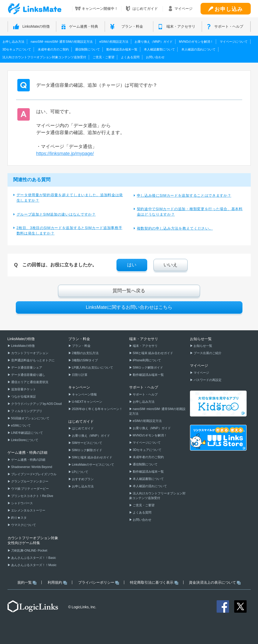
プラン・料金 (81, 346)
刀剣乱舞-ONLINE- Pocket (29, 551)
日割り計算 (79, 375)
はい (132, 265)
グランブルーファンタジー (30, 481)
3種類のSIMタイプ (85, 360)
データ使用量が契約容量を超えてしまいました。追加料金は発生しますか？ (70, 198)
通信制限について (87, 49)
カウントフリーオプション (30, 353)
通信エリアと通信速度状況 (30, 382)
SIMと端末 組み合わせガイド (92, 457)
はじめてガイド (83, 428)
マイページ (201, 373)
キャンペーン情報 (84, 394)
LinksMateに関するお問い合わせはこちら (129, 307)
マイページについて (234, 42)
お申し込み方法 (13, 42)
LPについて (80, 472)
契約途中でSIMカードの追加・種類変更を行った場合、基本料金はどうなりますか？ (190, 212)
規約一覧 (27, 583)
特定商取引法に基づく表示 (154, 583)
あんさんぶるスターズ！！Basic (33, 558)
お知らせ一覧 (203, 346)
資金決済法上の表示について (215, 583)
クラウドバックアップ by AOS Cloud (36, 404)
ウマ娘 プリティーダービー (30, 489)
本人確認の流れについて (198, 49)
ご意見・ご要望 (104, 57)
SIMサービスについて (87, 443)
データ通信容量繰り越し (28, 375)
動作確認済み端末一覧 (122, 49)
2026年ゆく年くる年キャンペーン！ (97, 409)
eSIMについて (21, 426)
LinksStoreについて (24, 440)
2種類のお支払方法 (85, 353)
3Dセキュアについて (17, 49)
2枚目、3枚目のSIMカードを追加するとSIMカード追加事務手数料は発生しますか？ (69, 230)
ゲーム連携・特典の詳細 (28, 460)
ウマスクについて (23, 525)
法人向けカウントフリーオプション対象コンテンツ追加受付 (44, 57)
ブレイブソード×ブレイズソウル (34, 474)
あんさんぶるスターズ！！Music (34, 565)
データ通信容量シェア (26, 368)
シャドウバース (22, 503)
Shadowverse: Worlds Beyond (31, 467)
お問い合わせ (155, 57)
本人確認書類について (159, 49)
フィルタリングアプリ (26, 411)
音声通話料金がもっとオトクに (33, 360)
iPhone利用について (147, 360)
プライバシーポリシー (99, 583)
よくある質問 (130, 57)
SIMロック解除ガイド (87, 450)
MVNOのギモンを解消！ (196, 42)
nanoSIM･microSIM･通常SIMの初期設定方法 (62, 42)
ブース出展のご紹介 (207, 353)
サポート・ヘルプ (145, 394)
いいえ (171, 265)
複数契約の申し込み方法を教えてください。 (175, 228)
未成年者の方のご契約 (53, 49)
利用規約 (57, 583)
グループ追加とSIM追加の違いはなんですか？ (56, 214)
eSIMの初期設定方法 (114, 42)
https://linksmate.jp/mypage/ (65, 153)
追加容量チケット (23, 389)
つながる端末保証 (23, 397)
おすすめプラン (83, 479)
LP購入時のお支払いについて (92, 368)
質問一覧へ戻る (129, 291)
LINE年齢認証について (27, 433)
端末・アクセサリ (145, 346)
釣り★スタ (19, 518)
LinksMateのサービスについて (93, 465)
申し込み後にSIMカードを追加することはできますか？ (184, 195)
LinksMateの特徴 (23, 346)
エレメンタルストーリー (28, 510)
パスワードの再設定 (207, 380)
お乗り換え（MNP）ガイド (154, 42)
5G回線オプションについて (30, 418)
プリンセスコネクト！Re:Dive (32, 496)
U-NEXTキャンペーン (87, 402)
